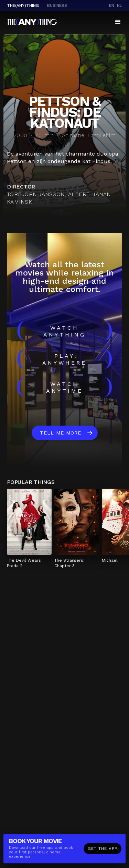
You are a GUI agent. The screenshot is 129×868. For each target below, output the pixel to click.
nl (120, 5)
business (57, 5)
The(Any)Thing (23, 5)
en (112, 5)
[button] (118, 22)
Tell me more (61, 433)
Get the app (103, 851)
